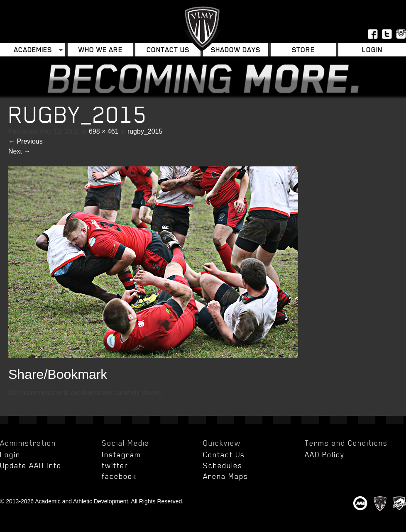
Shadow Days (236, 50)
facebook (119, 476)
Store (303, 50)
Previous (26, 141)
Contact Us (168, 50)
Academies (33, 50)
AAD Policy (325, 454)
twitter (115, 465)
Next (19, 151)
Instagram (121, 454)
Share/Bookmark (58, 374)
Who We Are (100, 50)
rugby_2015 (145, 131)
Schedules (223, 465)
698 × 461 (104, 131)
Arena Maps (226, 476)
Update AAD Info (31, 465)
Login (372, 50)
